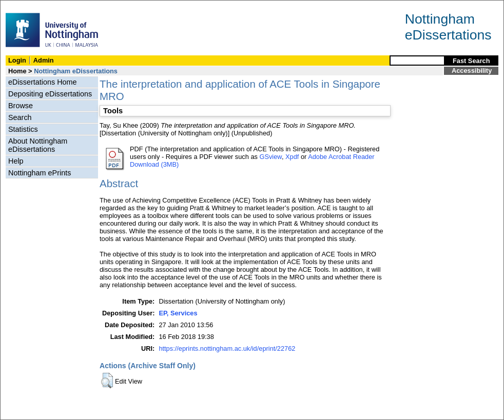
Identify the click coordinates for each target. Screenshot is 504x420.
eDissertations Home (43, 82)
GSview (270, 157)
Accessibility (472, 71)
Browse (21, 106)
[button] (107, 381)
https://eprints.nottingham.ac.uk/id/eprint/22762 (227, 348)
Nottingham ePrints (40, 173)
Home (17, 71)
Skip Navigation (23, 6)
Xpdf (292, 157)
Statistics (23, 129)
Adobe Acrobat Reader (341, 157)
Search (20, 117)
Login (17, 60)
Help (16, 161)
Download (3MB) (154, 164)
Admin (44, 60)
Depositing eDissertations (50, 94)
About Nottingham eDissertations (38, 145)
